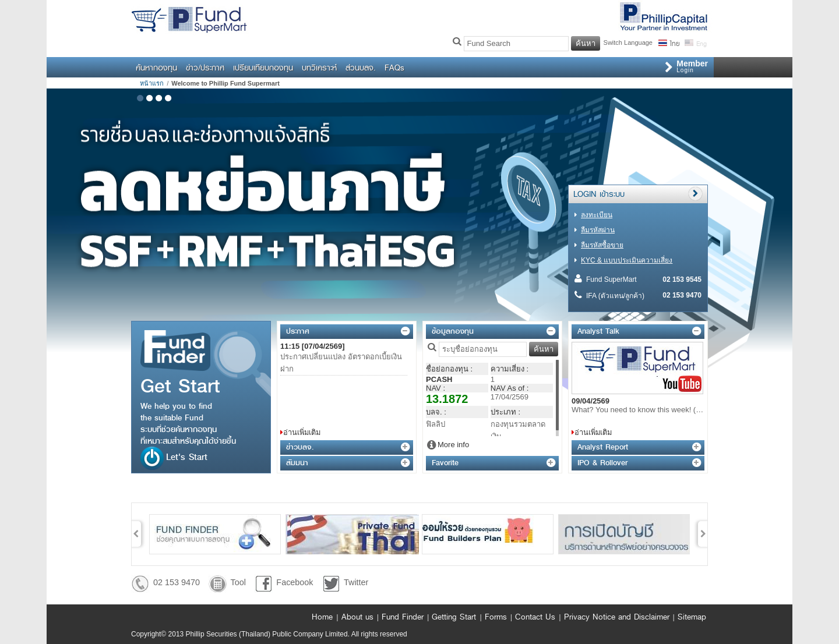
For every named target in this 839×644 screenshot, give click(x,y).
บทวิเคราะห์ (319, 68)
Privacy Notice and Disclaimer (617, 617)
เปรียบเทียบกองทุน (263, 68)
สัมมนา (297, 463)
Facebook (295, 582)
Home (322, 617)
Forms (496, 617)
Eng (701, 43)
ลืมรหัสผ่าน (598, 230)
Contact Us (535, 617)
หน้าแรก (152, 83)
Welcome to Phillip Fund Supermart (225, 83)
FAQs (394, 68)
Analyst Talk (598, 331)
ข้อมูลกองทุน (453, 331)
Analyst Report (603, 447)
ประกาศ (298, 331)
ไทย (674, 43)
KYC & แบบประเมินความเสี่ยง (627, 260)
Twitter (356, 582)
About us (357, 617)
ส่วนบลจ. (361, 68)
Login (692, 66)
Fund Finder (403, 617)
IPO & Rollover (602, 463)
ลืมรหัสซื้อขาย (602, 245)
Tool (238, 582)
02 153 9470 (177, 582)
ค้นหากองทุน (156, 68)
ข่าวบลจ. (300, 447)
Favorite (445, 463)
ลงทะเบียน (597, 215)
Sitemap (692, 617)
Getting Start (454, 617)
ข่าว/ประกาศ (205, 68)
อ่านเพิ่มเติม (302, 432)
